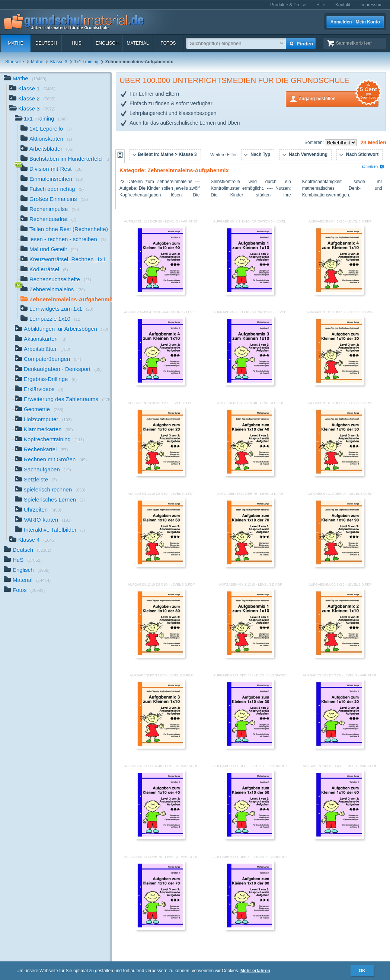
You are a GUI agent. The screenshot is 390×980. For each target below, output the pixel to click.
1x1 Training (86, 62)
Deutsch (46, 43)
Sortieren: (315, 142)
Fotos (168, 43)
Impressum (372, 5)
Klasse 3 (59, 62)
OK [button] (362, 971)
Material (138, 43)
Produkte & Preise (288, 5)
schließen (373, 166)
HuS (76, 43)
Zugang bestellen (339, 98)
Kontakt (343, 5)
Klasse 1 (32, 89)
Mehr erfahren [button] (255, 971)
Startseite (15, 62)
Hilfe (321, 5)
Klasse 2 (32, 99)
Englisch (107, 43)
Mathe (15, 43)
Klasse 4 (32, 540)
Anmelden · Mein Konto (355, 22)
